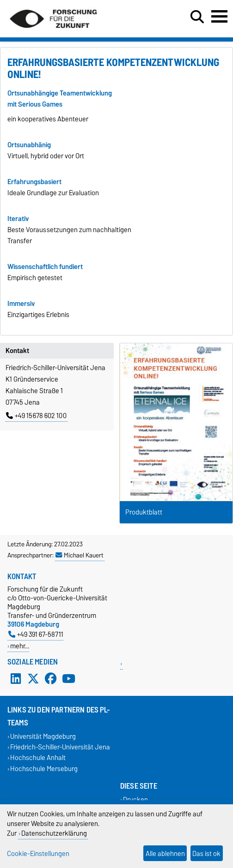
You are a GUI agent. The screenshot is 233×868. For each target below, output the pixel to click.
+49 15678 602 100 (36, 416)
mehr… (20, 646)
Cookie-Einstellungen (38, 853)
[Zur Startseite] (53, 31)
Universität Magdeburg (43, 736)
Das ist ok (206, 853)
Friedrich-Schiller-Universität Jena (60, 747)
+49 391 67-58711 (36, 634)
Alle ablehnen (165, 853)
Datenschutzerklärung (54, 833)
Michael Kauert (80, 555)
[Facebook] (51, 678)
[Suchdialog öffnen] (197, 17)
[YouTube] (68, 678)
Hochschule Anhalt (38, 758)
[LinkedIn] (16, 678)
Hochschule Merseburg (44, 769)
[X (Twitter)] (33, 678)
